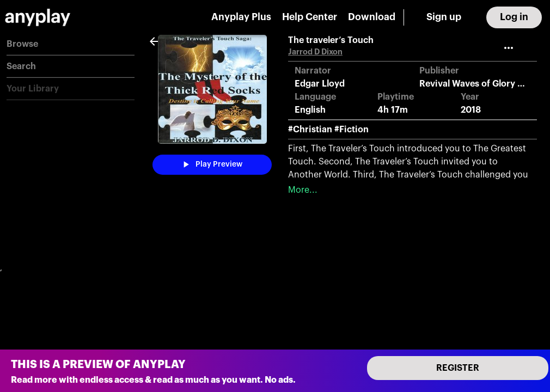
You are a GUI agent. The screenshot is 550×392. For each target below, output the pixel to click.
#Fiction (352, 130)
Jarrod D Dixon (315, 52)
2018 (471, 110)
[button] (71, 44)
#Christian (310, 130)
